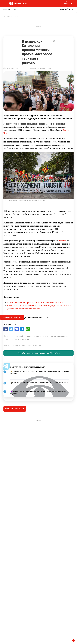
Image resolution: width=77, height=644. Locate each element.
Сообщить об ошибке (12, 317)
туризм (17, 346)
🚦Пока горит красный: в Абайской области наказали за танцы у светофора (39, 383)
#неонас (33, 68)
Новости (16, 16)
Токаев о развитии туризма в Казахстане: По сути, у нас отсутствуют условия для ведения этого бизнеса (39, 307)
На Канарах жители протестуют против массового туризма (35, 302)
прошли (62, 241)
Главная (7, 16)
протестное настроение (32, 346)
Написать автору (45, 68)
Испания (8, 346)
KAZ (71, 3)
